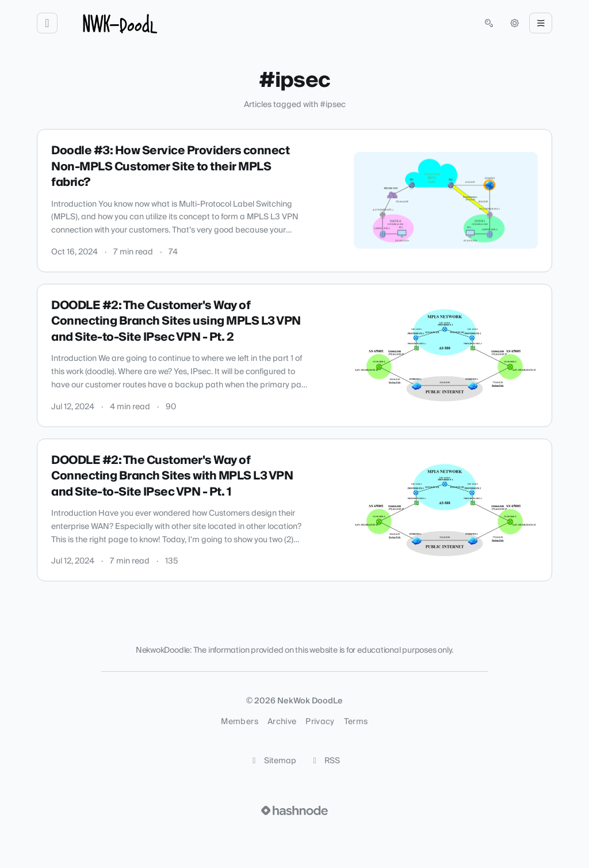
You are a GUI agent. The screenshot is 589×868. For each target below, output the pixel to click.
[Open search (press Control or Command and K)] (489, 23)
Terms (356, 722)
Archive (282, 722)
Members (239, 722)
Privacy (320, 722)
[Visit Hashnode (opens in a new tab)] (294, 810)
